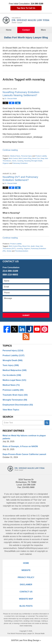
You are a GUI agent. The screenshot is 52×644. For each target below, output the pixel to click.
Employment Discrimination (18, 405)
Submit (26, 315)
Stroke (9, 251)
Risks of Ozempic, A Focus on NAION (20, 446)
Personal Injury (27, 156)
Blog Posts (26, 606)
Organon (6, 163)
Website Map (26, 599)
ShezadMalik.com (12, 551)
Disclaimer (26, 585)
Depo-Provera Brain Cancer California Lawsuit (24, 454)
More (43, 30)
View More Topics (11, 410)
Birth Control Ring (25, 158)
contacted (26, 506)
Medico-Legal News (14, 380)
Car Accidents (12, 375)
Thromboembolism (22, 251)
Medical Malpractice (15, 370)
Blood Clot (36, 158)
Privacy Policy (26, 577)
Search (47, 423)
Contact (26, 30)
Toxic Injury (11, 365)
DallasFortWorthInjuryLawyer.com (33, 548)
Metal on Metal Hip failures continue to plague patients (24, 437)
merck (14, 161)
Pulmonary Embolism (20, 163)
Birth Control (13, 158)
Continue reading (10, 150)
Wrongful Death (13, 360)
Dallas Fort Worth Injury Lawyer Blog (26, 20)
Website (26, 570)
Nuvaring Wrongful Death (33, 161)
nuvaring (20, 161)
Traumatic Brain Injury (15, 395)
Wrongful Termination (15, 400)
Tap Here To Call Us (26, 8)
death (33, 246)
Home (9, 30)
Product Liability (41, 156)
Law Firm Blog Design (25, 640)
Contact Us (26, 592)
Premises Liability (13, 390)
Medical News (15, 156)
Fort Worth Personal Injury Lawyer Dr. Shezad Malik (26, 633)
